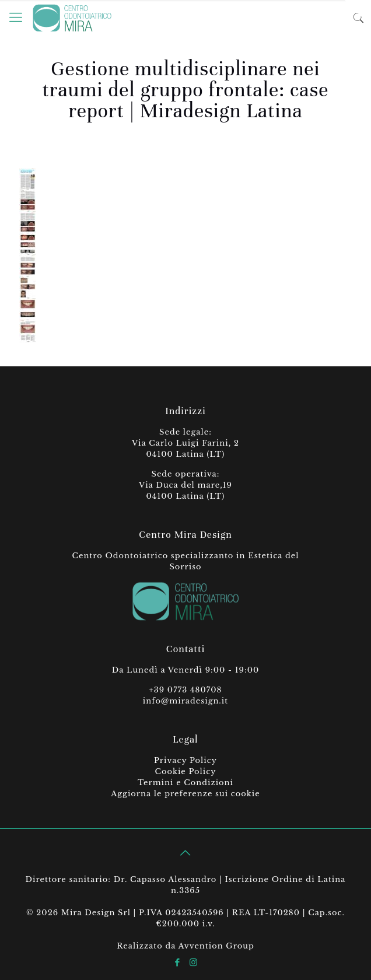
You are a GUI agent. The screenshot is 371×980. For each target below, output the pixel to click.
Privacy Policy (185, 760)
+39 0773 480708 (186, 690)
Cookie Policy (185, 771)
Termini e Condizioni (185, 783)
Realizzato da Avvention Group (185, 946)
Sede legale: (185, 432)
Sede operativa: (186, 474)
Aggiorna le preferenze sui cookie (185, 794)
